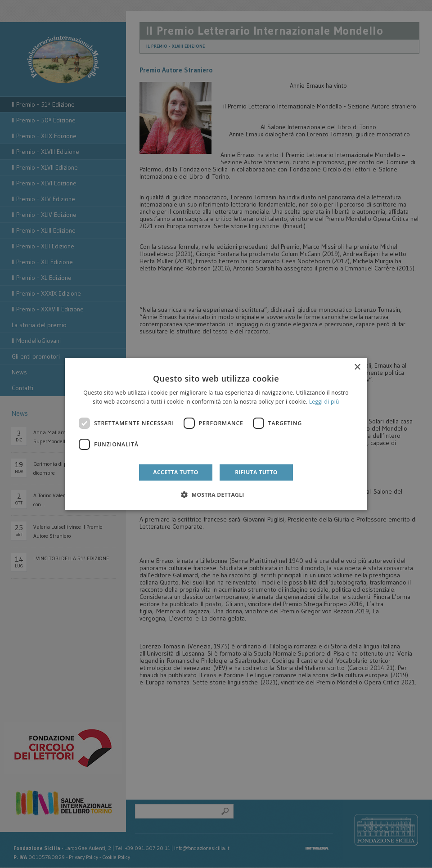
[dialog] (216, 434)
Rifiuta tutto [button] (256, 472)
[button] (216, 495)
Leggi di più (324, 402)
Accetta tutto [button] (175, 472)
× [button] (357, 367)
